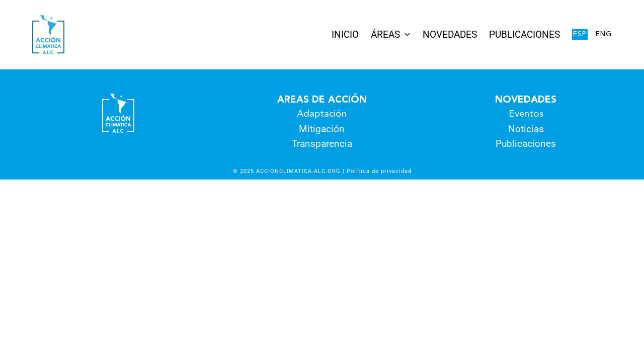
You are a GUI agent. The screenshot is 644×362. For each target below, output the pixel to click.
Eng (604, 34)
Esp (580, 34)
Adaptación (322, 114)
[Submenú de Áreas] (407, 34)
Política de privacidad (379, 171)
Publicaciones (526, 144)
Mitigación (322, 129)
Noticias (526, 129)
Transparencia (322, 144)
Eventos (526, 114)
